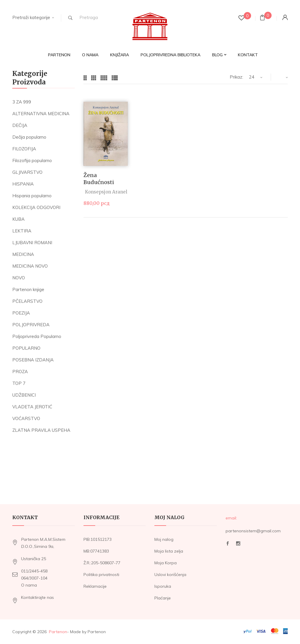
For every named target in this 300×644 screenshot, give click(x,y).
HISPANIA (23, 184)
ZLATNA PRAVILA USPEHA (41, 430)
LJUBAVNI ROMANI (32, 243)
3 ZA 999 (22, 102)
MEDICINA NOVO (30, 266)
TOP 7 (19, 383)
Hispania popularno (32, 196)
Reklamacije (95, 586)
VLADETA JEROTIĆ (32, 407)
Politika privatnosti (101, 575)
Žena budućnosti (99, 179)
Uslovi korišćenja (170, 575)
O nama (29, 585)
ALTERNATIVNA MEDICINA (41, 114)
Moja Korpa (166, 563)
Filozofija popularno (32, 160)
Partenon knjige (28, 289)
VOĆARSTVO (26, 418)
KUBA (18, 219)
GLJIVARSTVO (27, 172)
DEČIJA (20, 125)
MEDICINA (23, 254)
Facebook (228, 543)
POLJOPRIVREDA (31, 325)
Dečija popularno (29, 137)
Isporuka (163, 586)
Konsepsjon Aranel (106, 192)
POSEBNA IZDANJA (33, 360)
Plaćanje (163, 598)
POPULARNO (26, 348)
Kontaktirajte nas (37, 597)
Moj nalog (164, 539)
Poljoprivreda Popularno (37, 336)
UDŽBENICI (24, 395)
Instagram (238, 543)
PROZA (20, 372)
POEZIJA (21, 313)
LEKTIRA (22, 231)
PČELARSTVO (27, 301)
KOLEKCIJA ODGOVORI (36, 207)
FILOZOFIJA (24, 149)
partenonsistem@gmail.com (253, 531)
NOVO (19, 278)
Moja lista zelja (169, 551)
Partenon (58, 632)
